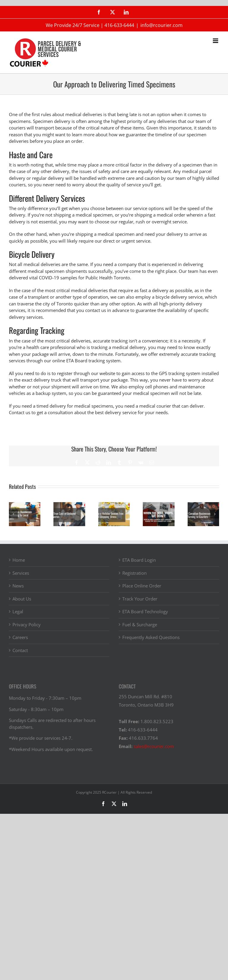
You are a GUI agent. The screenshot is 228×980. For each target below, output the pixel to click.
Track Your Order (140, 599)
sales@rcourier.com (154, 746)
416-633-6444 (119, 25)
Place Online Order (142, 586)
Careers (20, 637)
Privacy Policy (27, 624)
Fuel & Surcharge (140, 624)
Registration (134, 573)
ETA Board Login (139, 560)
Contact (20, 650)
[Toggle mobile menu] (216, 41)
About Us (22, 599)
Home (19, 560)
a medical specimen (92, 215)
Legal (18, 611)
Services (21, 573)
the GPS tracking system (176, 373)
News (18, 586)
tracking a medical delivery (118, 347)
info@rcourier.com (161, 25)
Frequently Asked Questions (151, 637)
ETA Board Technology (145, 611)
